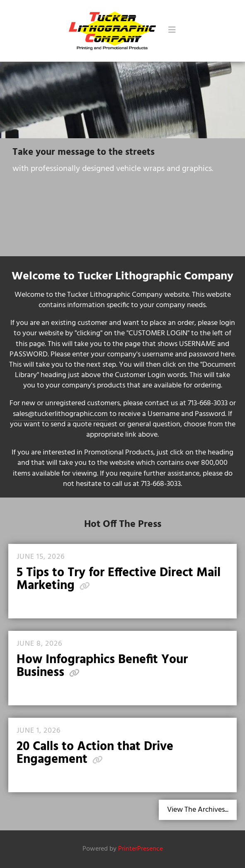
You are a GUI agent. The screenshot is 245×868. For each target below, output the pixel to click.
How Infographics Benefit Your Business (102, 666)
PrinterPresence (141, 849)
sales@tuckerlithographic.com (60, 414)
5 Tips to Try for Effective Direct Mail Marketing (119, 579)
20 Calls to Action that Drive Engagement (95, 753)
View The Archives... (198, 810)
